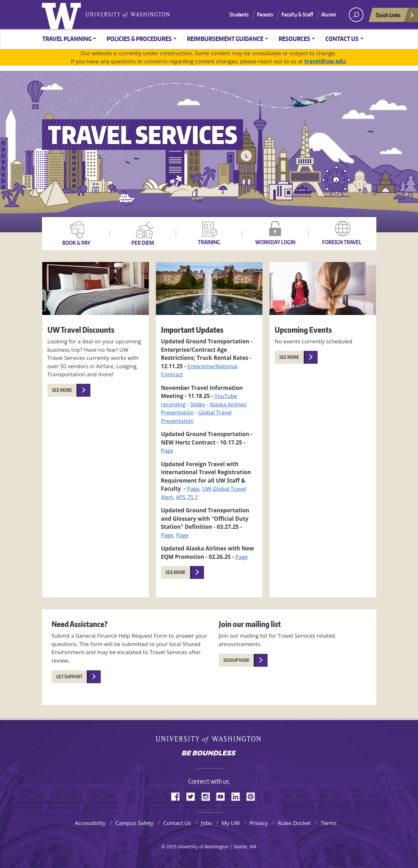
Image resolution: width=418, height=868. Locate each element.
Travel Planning (67, 39)
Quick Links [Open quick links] (395, 17)
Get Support (69, 677)
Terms (329, 823)
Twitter (193, 796)
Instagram (208, 796)
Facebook (178, 796)
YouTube (223, 796)
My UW (231, 823)
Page (167, 450)
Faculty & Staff (297, 15)
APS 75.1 (187, 497)
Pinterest (253, 796)
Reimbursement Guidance (225, 39)
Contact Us (342, 39)
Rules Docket (294, 823)
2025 (171, 847)
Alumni (329, 15)
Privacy (259, 823)
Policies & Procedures (139, 39)
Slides (198, 404)
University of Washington (63, 15)
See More (62, 390)
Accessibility (90, 823)
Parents (265, 15)
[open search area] (356, 15)
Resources (294, 39)
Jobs (206, 823)
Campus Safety (134, 823)
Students (239, 15)
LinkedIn (238, 796)
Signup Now (236, 660)
